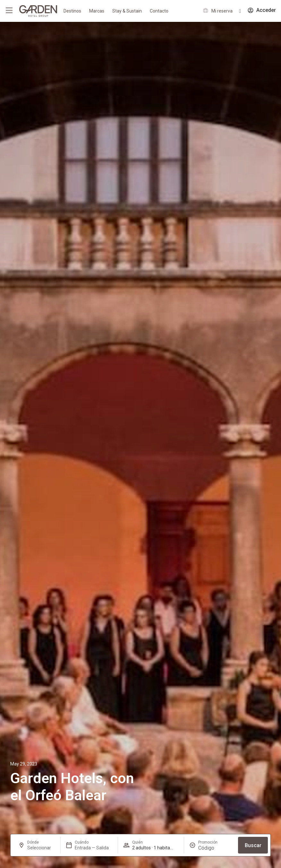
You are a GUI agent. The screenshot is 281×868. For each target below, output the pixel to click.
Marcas (97, 11)
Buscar (253, 845)
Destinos (72, 11)
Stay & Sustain (127, 11)
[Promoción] (214, 848)
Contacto (159, 11)
